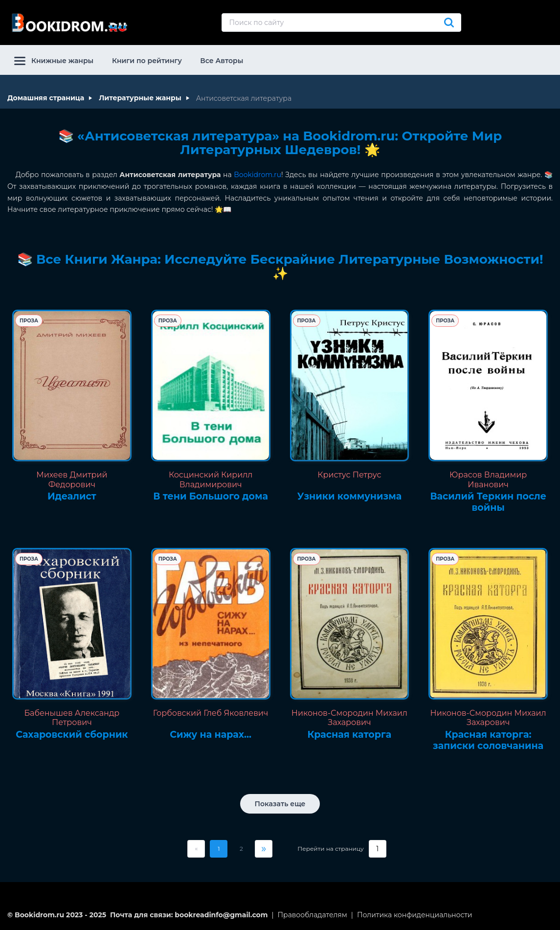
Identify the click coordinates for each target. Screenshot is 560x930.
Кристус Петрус (349, 475)
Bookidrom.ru (258, 175)
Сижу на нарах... (211, 735)
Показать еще (280, 804)
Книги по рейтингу (147, 61)
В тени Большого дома (211, 497)
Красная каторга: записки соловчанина (488, 740)
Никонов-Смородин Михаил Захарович (349, 718)
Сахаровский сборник (72, 735)
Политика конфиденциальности (415, 915)
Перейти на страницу (330, 849)
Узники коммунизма (349, 497)
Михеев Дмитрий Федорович (72, 479)
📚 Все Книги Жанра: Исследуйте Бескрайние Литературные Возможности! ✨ (280, 266)
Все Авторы (222, 61)
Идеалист (72, 497)
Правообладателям (313, 915)
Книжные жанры (54, 61)
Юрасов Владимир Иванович (488, 479)
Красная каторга (350, 735)
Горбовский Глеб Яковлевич (211, 713)
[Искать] (449, 23)
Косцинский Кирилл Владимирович (211, 479)
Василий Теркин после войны (488, 502)
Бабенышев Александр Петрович (72, 718)
